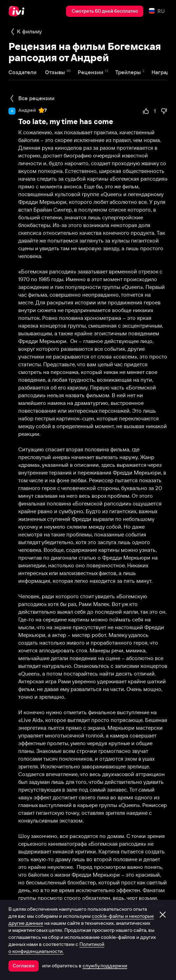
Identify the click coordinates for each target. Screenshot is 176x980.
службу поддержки (105, 966)
